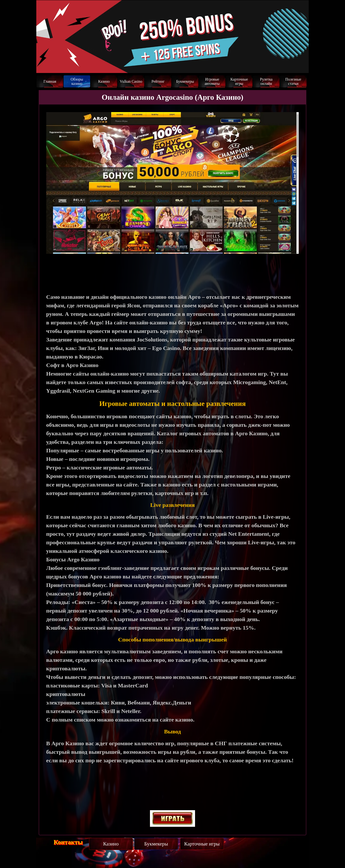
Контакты (68, 842)
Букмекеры (185, 81)
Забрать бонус (285, 64)
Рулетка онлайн (266, 81)
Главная (50, 81)
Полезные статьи (293, 81)
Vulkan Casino (131, 81)
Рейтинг (158, 81)
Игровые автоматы (212, 81)
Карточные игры (239, 81)
